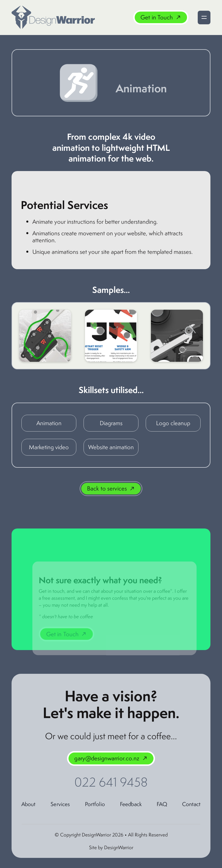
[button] (204, 18)
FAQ (162, 804)
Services (60, 804)
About (29, 804)
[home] (53, 17)
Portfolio (95, 804)
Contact (191, 804)
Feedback (131, 804)
